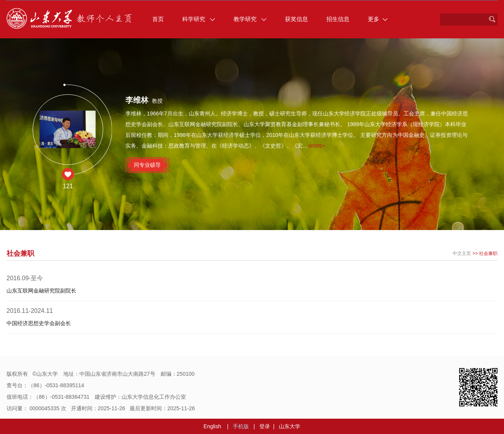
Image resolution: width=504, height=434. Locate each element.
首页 (158, 19)
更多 (378, 19)
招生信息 (338, 19)
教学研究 (250, 19)
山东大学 (290, 426)
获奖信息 (296, 19)
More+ (317, 146)
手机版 (241, 426)
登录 (265, 426)
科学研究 (199, 19)
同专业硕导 (147, 165)
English (212, 426)
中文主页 (462, 253)
